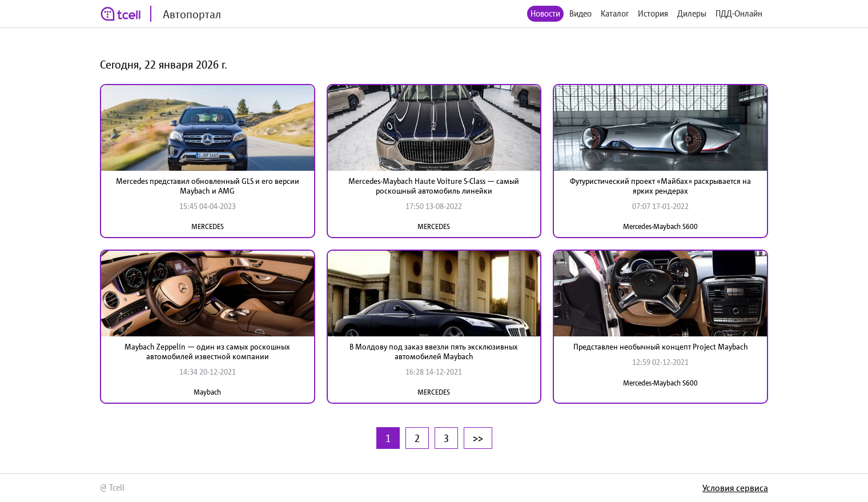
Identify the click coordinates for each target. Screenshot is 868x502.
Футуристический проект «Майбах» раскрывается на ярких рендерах (660, 186)
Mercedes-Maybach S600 (660, 226)
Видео (580, 13)
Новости (545, 13)
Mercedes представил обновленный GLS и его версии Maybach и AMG (208, 186)
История (653, 13)
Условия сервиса (735, 488)
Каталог (615, 13)
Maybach (207, 392)
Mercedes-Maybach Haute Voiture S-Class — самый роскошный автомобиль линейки (434, 186)
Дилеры (692, 13)
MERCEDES (208, 226)
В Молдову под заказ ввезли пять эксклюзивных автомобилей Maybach (434, 352)
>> (478, 438)
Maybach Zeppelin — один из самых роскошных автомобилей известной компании (207, 352)
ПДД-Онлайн (739, 13)
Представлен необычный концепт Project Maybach (661, 347)
